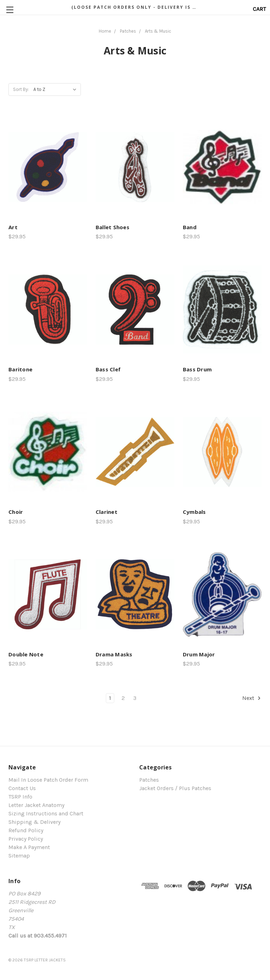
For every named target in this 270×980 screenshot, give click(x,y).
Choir (16, 512)
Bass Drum (197, 369)
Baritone (20, 369)
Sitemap (19, 856)
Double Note (26, 654)
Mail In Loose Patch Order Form (48, 780)
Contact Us (22, 788)
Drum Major (199, 654)
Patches (149, 780)
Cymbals (194, 512)
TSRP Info (20, 797)
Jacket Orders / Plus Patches (175, 788)
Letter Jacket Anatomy (36, 805)
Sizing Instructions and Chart (46, 813)
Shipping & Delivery (34, 822)
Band (190, 227)
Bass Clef (108, 369)
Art (13, 227)
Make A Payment (29, 847)
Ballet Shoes (112, 227)
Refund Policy (26, 830)
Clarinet (107, 512)
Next (252, 698)
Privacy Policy (26, 839)
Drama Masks (114, 654)
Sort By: (21, 89)
